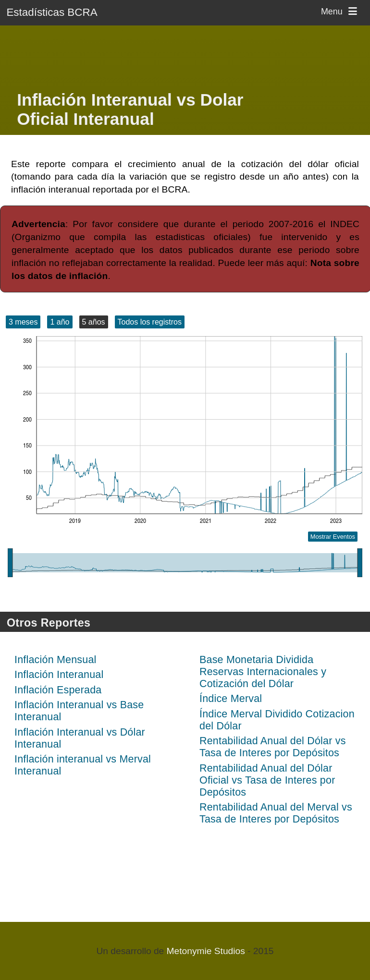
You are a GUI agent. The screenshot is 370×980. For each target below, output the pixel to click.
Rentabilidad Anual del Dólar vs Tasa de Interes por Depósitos (273, 747)
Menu (341, 12)
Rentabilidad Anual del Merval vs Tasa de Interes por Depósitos (276, 813)
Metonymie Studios (206, 951)
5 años (94, 322)
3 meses (23, 322)
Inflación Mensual (55, 660)
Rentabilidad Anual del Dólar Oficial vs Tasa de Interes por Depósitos (267, 780)
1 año (60, 322)
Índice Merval (231, 699)
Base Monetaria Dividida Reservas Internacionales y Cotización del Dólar (263, 672)
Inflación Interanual (59, 675)
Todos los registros (150, 322)
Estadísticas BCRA (52, 12)
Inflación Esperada (58, 690)
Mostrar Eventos (333, 537)
